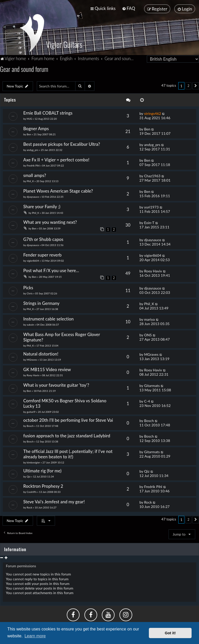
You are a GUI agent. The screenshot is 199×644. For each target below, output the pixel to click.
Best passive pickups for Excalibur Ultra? (62, 144)
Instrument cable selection (48, 318)
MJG (29, 118)
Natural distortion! (41, 353)
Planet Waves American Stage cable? (58, 190)
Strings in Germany (41, 303)
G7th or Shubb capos (43, 239)
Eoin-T (149, 222)
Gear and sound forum (24, 68)
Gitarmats (152, 385)
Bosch (30, 425)
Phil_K (30, 181)
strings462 (152, 113)
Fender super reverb (42, 254)
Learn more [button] (35, 636)
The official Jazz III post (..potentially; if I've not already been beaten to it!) (68, 453)
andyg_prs (32, 149)
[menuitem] (129, 8)
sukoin (30, 324)
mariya (149, 319)
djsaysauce (33, 196)
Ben (29, 134)
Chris (30, 293)
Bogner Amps (36, 128)
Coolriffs (32, 491)
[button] (196, 85)
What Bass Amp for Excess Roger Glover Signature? (62, 337)
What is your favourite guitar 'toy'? (56, 384)
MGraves (32, 359)
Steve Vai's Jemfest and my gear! (54, 501)
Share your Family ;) (42, 206)
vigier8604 (33, 260)
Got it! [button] (170, 633)
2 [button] (188, 85)
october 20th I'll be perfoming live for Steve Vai (68, 419)
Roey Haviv (153, 270)
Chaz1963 (152, 175)
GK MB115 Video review (47, 369)
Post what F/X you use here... (51, 270)
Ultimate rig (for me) (42, 470)
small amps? (35, 175)
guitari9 (31, 411)
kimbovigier (33, 462)
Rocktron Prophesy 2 (43, 486)
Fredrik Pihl (33, 165)
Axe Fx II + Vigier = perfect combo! (56, 159)
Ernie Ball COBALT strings (48, 112)
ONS (148, 334)
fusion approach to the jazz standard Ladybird (67, 435)
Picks (30, 287)
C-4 (147, 400)
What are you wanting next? (50, 222)
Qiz (29, 476)
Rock (29, 507)
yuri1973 (151, 207)
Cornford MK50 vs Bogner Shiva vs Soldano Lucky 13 (65, 403)
